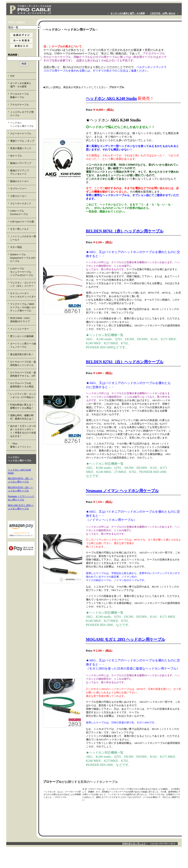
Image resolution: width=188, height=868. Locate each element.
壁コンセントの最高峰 (22, 336)
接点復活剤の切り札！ (22, 354)
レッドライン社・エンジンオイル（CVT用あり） (23, 396)
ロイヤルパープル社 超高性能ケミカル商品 (23, 385)
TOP (12, 76)
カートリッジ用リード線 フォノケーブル (23, 345)
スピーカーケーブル (21, 134)
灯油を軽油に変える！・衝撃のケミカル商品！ (23, 406)
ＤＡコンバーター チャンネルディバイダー (23, 295)
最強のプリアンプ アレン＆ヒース (23, 172)
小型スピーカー (18, 196)
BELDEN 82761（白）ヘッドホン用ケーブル (125, 362)
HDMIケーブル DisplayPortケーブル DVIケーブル (23, 258)
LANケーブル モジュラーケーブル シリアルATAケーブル (23, 272)
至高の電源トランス (21, 148)
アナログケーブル (20, 105)
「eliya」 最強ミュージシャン (23, 445)
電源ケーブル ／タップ (22, 141)
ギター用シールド (20, 229)
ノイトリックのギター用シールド (23, 238)
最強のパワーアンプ (21, 163)
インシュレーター (20, 329)
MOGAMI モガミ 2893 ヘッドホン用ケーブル (126, 639)
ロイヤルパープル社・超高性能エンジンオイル (23, 363)
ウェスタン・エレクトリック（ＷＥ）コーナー (23, 284)
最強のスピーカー (20, 181)
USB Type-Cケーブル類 (22, 222)
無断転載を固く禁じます (134, 843)
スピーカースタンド (21, 204)
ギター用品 (16, 247)
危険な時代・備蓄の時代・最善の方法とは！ (22, 417)
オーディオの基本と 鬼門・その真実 (23, 85)
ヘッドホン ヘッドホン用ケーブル (23, 124)
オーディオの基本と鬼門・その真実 (128, 13)
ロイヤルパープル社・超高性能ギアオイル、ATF (23, 374)
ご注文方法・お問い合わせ (162, 13)
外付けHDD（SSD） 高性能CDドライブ (23, 320)
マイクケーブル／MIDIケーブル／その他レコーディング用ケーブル (23, 307)
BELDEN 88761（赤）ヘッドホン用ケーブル (125, 231)
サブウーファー (18, 189)
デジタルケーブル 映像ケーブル (23, 96)
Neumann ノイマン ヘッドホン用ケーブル (122, 491)
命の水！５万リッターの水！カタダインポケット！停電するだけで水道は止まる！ (23, 431)
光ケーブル (16, 156)
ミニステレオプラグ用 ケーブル (22, 114)
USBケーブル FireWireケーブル (22, 213)
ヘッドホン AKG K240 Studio (111, 98)
